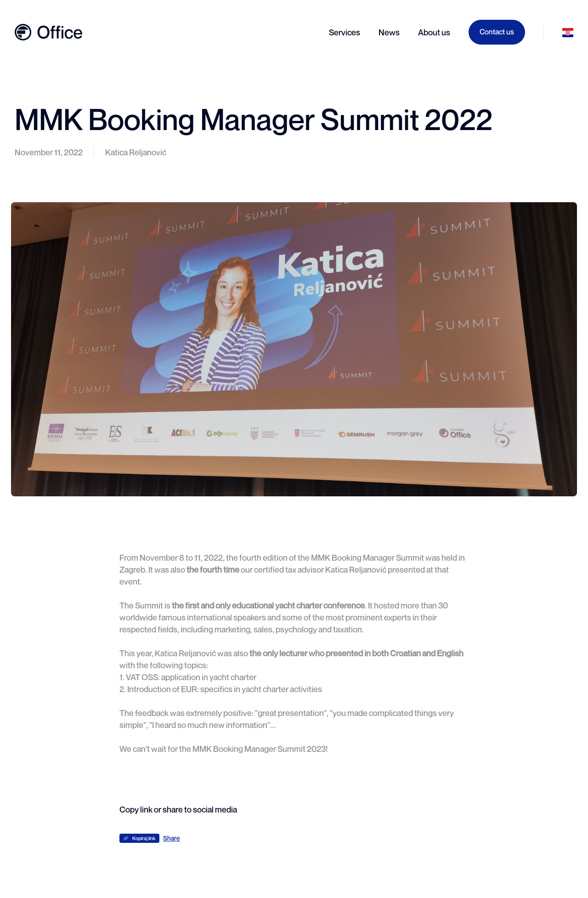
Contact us (497, 32)
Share (172, 838)
